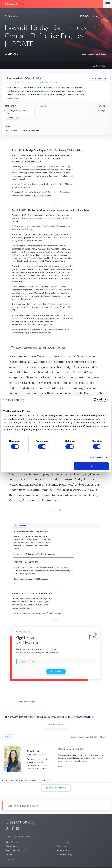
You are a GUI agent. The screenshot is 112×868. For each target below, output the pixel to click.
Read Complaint (97, 78)
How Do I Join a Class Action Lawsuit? (44, 613)
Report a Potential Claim (17, 850)
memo (36, 296)
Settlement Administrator (23, 290)
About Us (10, 855)
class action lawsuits (33, 605)
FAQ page (68, 184)
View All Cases (13, 842)
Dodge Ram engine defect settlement (42, 234)
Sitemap (10, 859)
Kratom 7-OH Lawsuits (37, 579)
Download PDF (86, 717)
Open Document (56, 724)
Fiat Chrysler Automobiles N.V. (18, 112)
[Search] (56, 806)
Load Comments (56, 788)
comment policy (45, 780)
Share (10, 66)
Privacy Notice (64, 850)
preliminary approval (21, 237)
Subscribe (56, 671)
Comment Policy (65, 855)
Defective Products (30, 131)
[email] (56, 661)
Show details (96, 457)
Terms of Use (63, 842)
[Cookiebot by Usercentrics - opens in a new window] (96, 400)
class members (39, 167)
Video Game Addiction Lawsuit (40, 554)
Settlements (12, 846)
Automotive (11, 131)
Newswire (13, 16)
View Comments (98, 66)
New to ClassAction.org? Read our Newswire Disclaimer (38, 348)
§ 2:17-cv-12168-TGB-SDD (44, 82)
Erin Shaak (13, 54)
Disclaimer (62, 846)
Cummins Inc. (12, 118)
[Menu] (108, 4)
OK (91, 466)
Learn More (63, 766)
